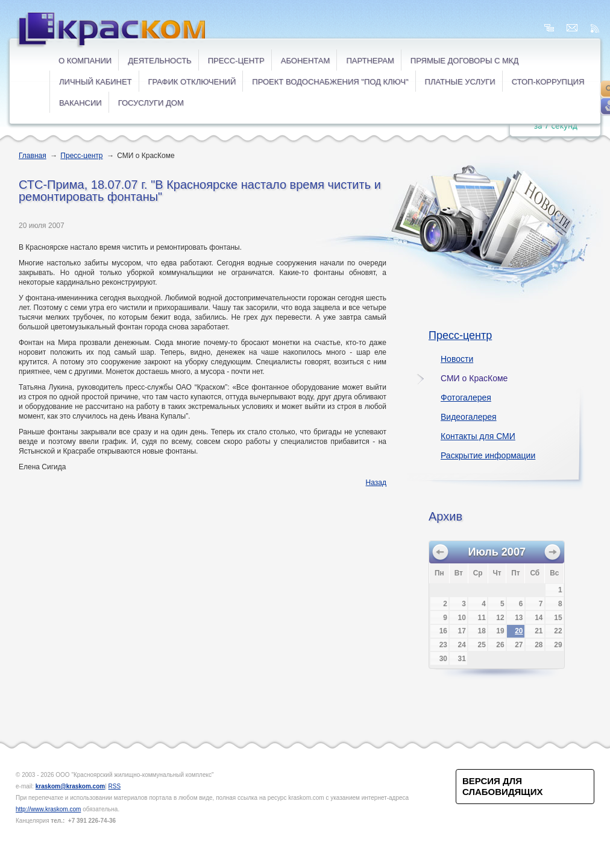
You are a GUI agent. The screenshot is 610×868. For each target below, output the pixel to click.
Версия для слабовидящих (502, 786)
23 (443, 645)
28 (539, 645)
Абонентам (306, 61)
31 (462, 659)
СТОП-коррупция (548, 82)
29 (558, 645)
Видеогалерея (469, 417)
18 (482, 631)
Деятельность (159, 61)
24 (462, 645)
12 (500, 618)
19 (500, 631)
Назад (376, 483)
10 (462, 618)
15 (558, 618)
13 (519, 618)
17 (462, 631)
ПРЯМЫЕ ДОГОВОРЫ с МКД (464, 61)
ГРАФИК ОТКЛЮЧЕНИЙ (192, 82)
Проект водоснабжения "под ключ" (330, 82)
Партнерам (370, 61)
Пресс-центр (236, 61)
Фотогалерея (466, 398)
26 (500, 645)
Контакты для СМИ (478, 436)
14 (539, 618)
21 (539, 631)
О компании (85, 61)
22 (558, 631)
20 (519, 631)
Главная (33, 156)
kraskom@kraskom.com (70, 786)
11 (482, 618)
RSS (115, 786)
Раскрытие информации (488, 455)
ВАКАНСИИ (80, 103)
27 (519, 645)
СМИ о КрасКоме (474, 378)
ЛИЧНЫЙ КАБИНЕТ (96, 82)
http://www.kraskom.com (48, 809)
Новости (457, 359)
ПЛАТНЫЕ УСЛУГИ (460, 82)
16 (443, 631)
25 (482, 645)
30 (443, 659)
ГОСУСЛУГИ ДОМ (151, 103)
